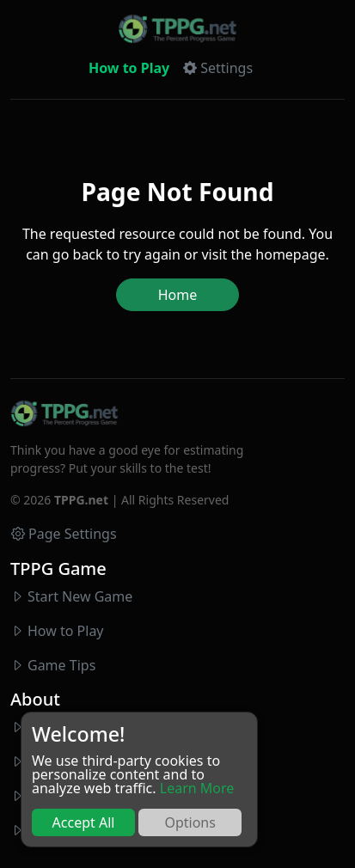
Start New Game (80, 596)
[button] (218, 68)
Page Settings (64, 534)
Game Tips (61, 665)
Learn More (197, 788)
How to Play (129, 68)
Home (178, 295)
